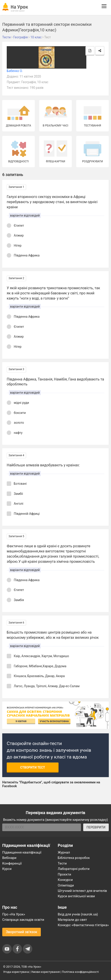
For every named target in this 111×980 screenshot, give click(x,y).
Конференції (12, 863)
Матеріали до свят (72, 920)
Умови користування (46, 972)
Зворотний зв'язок (22, 932)
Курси (7, 869)
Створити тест (33, 767)
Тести (62, 863)
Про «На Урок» (14, 914)
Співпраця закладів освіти (23, 920)
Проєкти (65, 874)
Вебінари (9, 858)
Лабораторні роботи (74, 869)
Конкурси (65, 880)
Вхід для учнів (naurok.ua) (78, 914)
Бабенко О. (15, 71)
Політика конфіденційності (80, 972)
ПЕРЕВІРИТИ (96, 827)
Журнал (64, 852)
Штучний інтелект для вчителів (82, 891)
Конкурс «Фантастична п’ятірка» (83, 925)
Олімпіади (66, 885)
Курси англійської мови (76, 896)
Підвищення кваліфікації (22, 852)
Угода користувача (16, 972)
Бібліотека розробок (74, 858)
